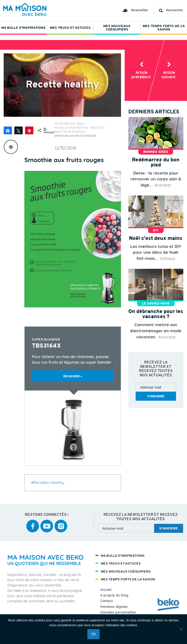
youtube (47, 523)
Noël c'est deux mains (156, 239)
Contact (107, 601)
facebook (33, 523)
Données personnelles (118, 612)
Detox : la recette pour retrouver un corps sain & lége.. (156, 179)
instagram (61, 523)
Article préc (142, 75)
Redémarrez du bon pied (156, 163)
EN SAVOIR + (73, 376)
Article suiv (169, 75)
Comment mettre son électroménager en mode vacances (156, 331)
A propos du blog (114, 595)
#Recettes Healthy (48, 482)
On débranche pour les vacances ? (156, 314)
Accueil (106, 590)
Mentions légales (114, 607)
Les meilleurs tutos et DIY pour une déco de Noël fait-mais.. (156, 252)
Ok (93, 634)
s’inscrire (156, 396)
